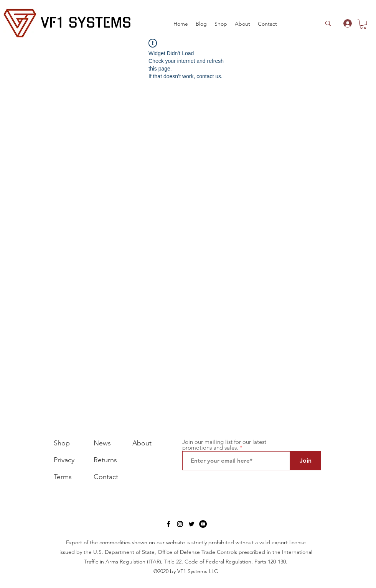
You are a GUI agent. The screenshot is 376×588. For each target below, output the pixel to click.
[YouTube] (203, 524)
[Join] (305, 461)
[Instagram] (180, 524)
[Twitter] (191, 524)
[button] (221, 24)
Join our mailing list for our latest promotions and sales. (224, 445)
